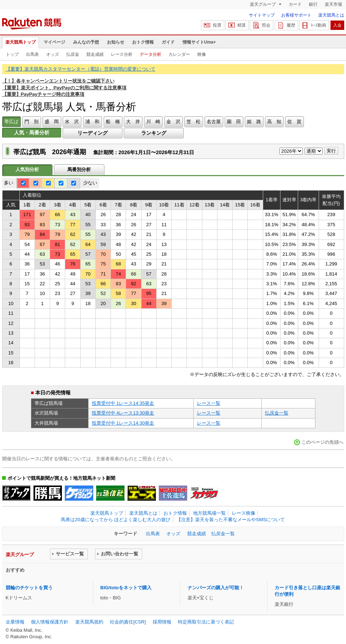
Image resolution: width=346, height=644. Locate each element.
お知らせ (116, 42)
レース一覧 (209, 403)
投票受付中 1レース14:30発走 (123, 423)
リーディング (93, 133)
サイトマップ (262, 15)
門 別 (32, 122)
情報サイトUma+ (199, 42)
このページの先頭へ (322, 442)
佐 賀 (294, 122)
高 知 (274, 122)
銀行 (313, 4)
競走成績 (95, 54)
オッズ (53, 54)
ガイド (168, 42)
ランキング (154, 133)
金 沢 (173, 122)
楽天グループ (263, 4)
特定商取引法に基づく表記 (206, 622)
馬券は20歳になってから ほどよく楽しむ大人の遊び (116, 520)
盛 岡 (52, 122)
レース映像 (244, 513)
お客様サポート (296, 15)
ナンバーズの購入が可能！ (216, 588)
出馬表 (32, 54)
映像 (202, 54)
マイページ (54, 42)
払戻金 (73, 54)
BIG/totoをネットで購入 (126, 588)
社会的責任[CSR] (128, 622)
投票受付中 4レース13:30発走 (123, 413)
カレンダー (179, 54)
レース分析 (122, 54)
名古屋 (214, 122)
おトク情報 (143, 42)
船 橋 (113, 122)
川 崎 (153, 122)
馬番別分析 (79, 169)
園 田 (234, 122)
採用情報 (162, 622)
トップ (12, 54)
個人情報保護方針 (50, 622)
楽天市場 (333, 4)
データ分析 (150, 54)
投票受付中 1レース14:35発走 (123, 403)
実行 (331, 151)
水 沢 (72, 122)
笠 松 (194, 122)
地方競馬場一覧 (209, 513)
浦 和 (92, 122)
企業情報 (15, 622)
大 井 (133, 122)
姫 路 (254, 122)
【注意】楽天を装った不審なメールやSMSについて (231, 520)
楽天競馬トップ (21, 42)
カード (295, 4)
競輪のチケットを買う (29, 588)
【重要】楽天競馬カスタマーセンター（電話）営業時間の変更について (81, 69)
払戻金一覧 (277, 413)
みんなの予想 (86, 42)
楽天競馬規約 (89, 622)
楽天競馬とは (331, 15)
